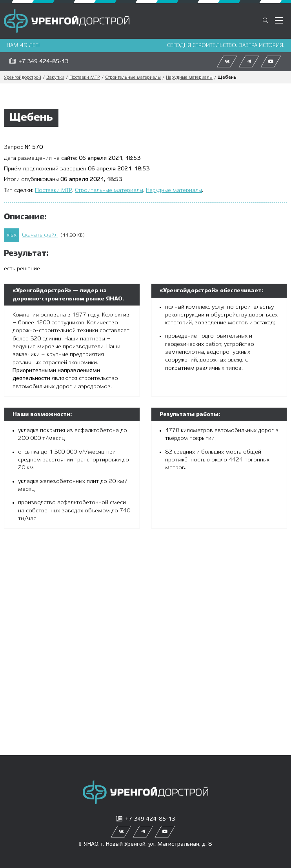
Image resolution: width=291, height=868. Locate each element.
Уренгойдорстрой (23, 77)
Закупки (55, 77)
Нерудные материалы (189, 77)
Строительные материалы (133, 77)
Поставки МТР (85, 77)
